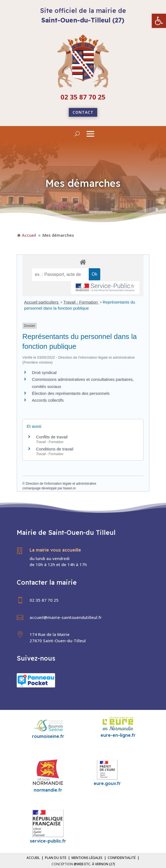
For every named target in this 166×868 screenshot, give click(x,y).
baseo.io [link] (69, 488)
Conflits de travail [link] (52, 437)
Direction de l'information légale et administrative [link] (61, 484)
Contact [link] (83, 112)
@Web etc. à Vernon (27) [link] (94, 864)
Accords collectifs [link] (48, 400)
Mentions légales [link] (87, 858)
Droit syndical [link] (44, 372)
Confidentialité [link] (122, 858)
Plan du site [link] (56, 858)
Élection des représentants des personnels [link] (71, 393)
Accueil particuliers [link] (42, 302)
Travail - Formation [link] (81, 302)
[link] (159, 21)
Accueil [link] (33, 858)
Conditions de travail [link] (55, 449)
